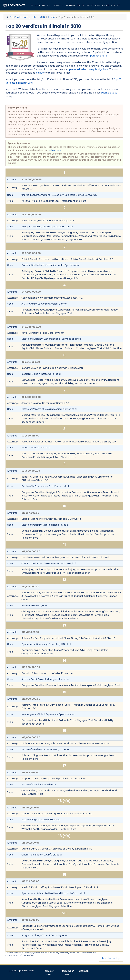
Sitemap (84, 971)
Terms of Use (48, 973)
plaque (40, 73)
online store (55, 150)
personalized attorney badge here (89, 69)
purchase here (99, 56)
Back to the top (111, 958)
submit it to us (109, 93)
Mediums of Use (67, 973)
